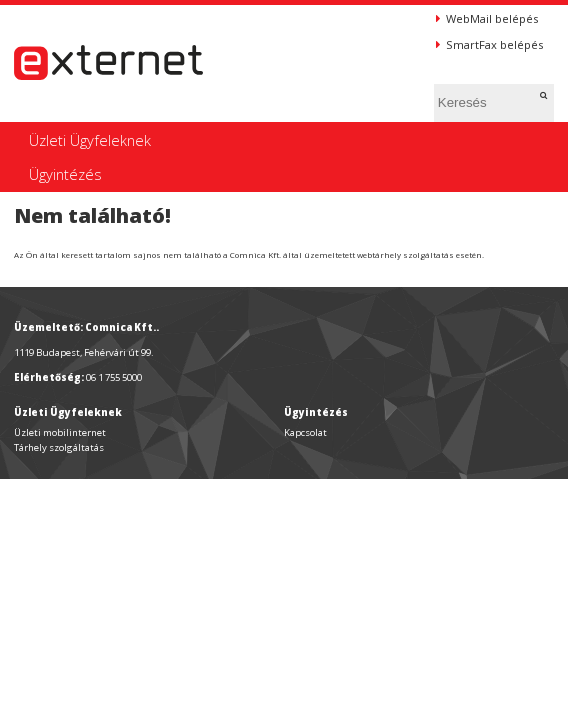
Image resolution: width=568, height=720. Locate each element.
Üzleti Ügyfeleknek (90, 140)
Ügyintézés (65, 174)
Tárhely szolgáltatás (59, 447)
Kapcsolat (305, 432)
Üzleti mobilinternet (60, 432)
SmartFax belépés (489, 44)
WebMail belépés (487, 18)
